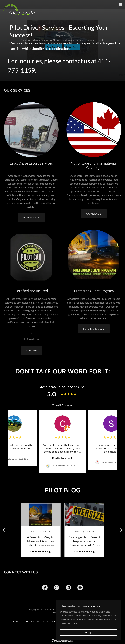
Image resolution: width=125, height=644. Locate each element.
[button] (120, 5)
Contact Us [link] (54, 621)
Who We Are (31, 217)
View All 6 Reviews (63, 405)
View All (31, 350)
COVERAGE (94, 213)
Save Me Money (94, 329)
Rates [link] (41, 621)
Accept (88, 632)
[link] (19, 5)
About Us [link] (29, 621)
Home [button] (16, 621)
